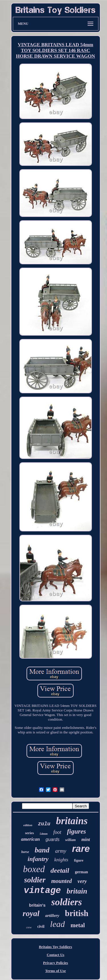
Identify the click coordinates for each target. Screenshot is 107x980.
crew (29, 927)
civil (41, 926)
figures (76, 831)
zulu (44, 824)
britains (72, 821)
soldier (35, 880)
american (31, 839)
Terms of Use (55, 971)
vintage (42, 891)
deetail (60, 870)
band (42, 850)
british (77, 913)
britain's (37, 905)
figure (79, 860)
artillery (52, 916)
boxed (34, 869)
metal (78, 925)
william (71, 840)
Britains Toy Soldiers (55, 947)
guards (53, 839)
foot (57, 832)
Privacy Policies (56, 963)
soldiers (67, 902)
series (30, 833)
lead (58, 924)
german (81, 872)
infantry (38, 859)
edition (28, 825)
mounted (62, 881)
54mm (44, 834)
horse (25, 852)
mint (86, 839)
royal (31, 913)
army (61, 851)
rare (81, 849)
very (82, 881)
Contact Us (56, 955)
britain (77, 891)
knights (61, 860)
